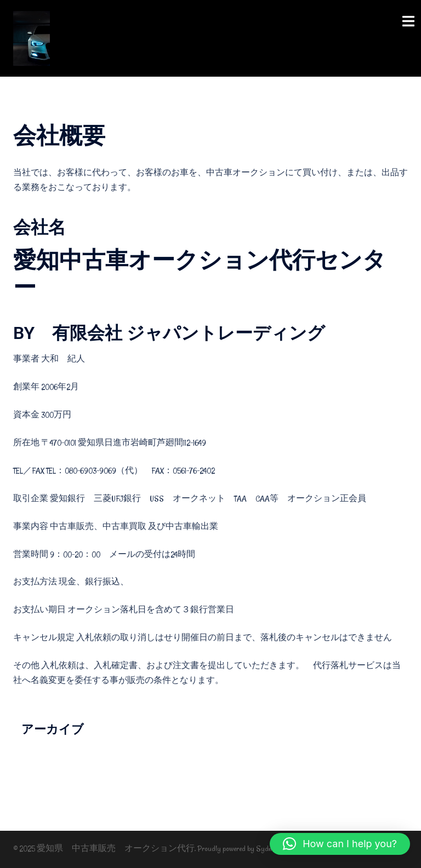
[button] (340, 844)
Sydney (267, 849)
